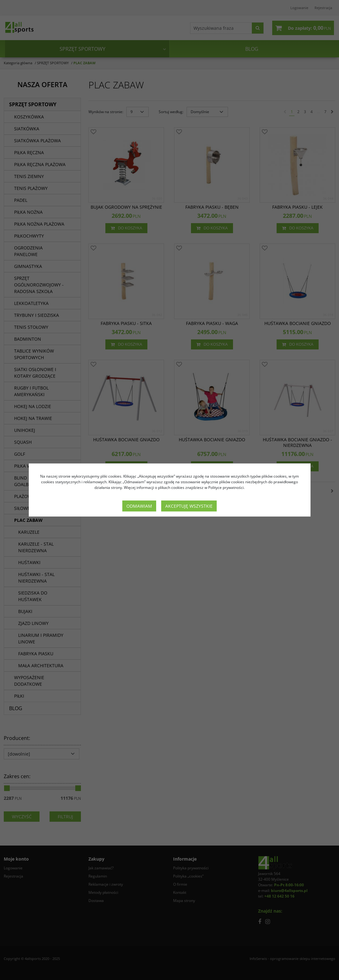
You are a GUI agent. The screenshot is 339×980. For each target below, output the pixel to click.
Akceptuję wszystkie (189, 506)
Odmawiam (139, 506)
